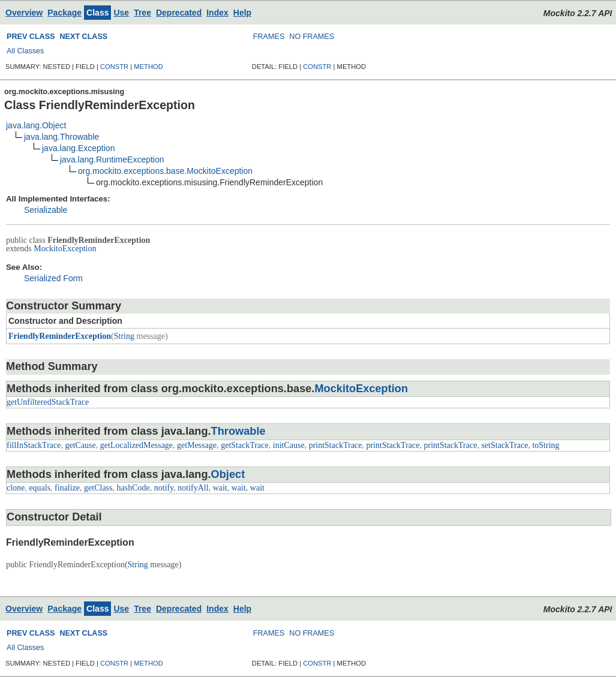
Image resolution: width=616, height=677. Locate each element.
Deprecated (179, 13)
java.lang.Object (36, 125)
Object (228, 474)
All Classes (25, 51)
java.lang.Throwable (61, 137)
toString (546, 445)
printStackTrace (336, 445)
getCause (80, 445)
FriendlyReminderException (60, 336)
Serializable (46, 210)
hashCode (133, 488)
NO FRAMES (312, 37)
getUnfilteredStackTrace (48, 402)
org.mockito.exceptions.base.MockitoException (165, 171)
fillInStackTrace (34, 445)
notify (164, 488)
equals (40, 488)
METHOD (148, 67)
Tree (142, 13)
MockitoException (65, 249)
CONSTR (114, 67)
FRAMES (269, 37)
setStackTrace (504, 445)
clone (16, 488)
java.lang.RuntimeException (112, 160)
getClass (98, 488)
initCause (289, 445)
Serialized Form (53, 278)
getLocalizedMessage (136, 445)
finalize (67, 488)
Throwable (238, 431)
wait (220, 488)
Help (242, 13)
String (124, 336)
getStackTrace (245, 445)
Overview (24, 13)
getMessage (197, 445)
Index (217, 13)
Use (121, 13)
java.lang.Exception (78, 148)
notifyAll (193, 488)
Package (64, 13)
